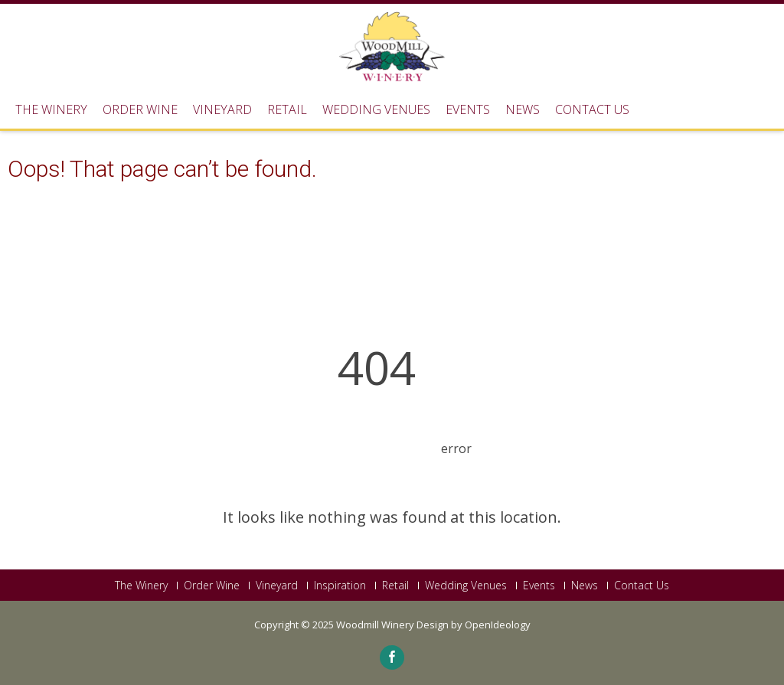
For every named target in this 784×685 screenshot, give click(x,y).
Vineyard (222, 109)
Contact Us (592, 109)
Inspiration (340, 586)
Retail (287, 109)
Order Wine (140, 109)
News (523, 109)
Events (468, 109)
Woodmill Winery (376, 625)
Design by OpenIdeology (474, 625)
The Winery (51, 109)
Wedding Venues (376, 109)
